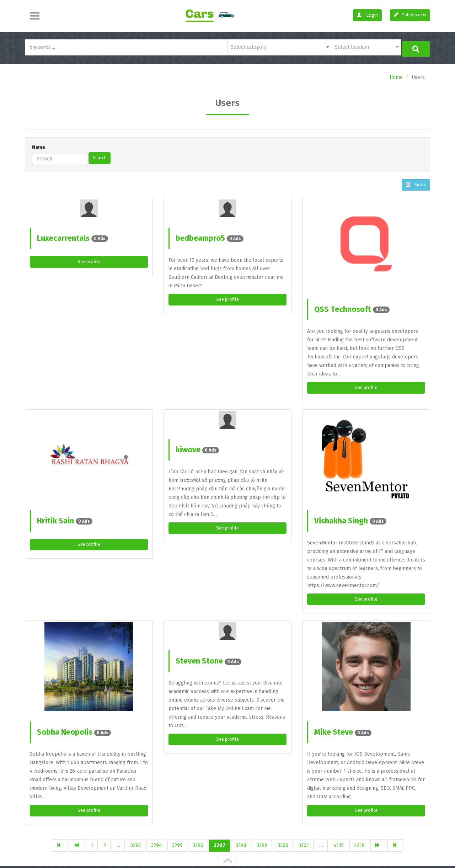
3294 (156, 845)
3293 (136, 845)
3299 (262, 845)
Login (367, 15)
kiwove (197, 449)
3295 (177, 845)
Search (100, 156)
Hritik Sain (65, 520)
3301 (304, 845)
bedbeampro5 (210, 237)
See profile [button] (89, 260)
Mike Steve (343, 732)
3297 (220, 845)
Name (39, 146)
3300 (283, 845)
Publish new (410, 15)
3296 (198, 845)
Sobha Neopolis (74, 732)
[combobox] (280, 47)
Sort (416, 183)
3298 (241, 845)
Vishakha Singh (350, 520)
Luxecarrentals (73, 237)
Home (396, 76)
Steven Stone (208, 661)
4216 (359, 845)
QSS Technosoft (352, 308)
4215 (339, 845)
